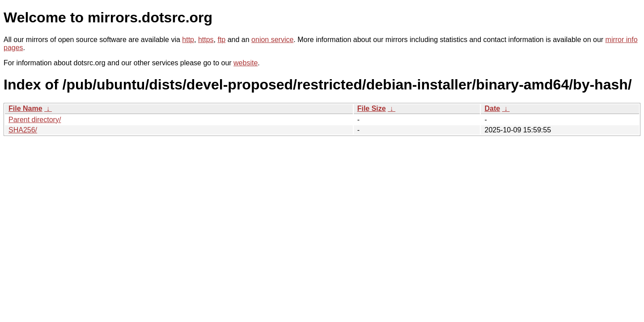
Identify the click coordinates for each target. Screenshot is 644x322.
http (188, 40)
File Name (25, 108)
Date (492, 108)
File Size (372, 108)
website (246, 63)
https (206, 40)
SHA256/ (23, 130)
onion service (272, 40)
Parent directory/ (35, 120)
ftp (221, 40)
